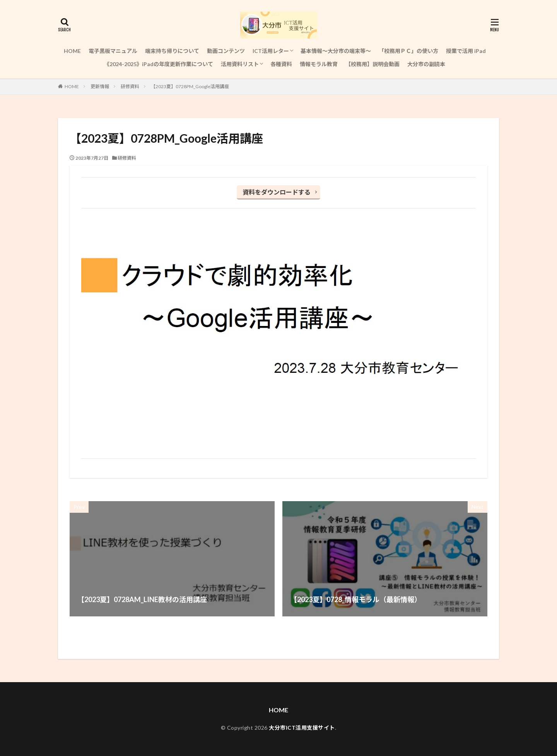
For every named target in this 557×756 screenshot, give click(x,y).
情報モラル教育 (319, 64)
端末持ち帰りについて (172, 51)
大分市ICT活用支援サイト (302, 728)
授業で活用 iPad (466, 51)
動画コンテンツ (226, 51)
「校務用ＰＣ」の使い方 (408, 51)
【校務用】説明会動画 (372, 64)
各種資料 (281, 64)
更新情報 (100, 86)
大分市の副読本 (426, 64)
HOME (72, 51)
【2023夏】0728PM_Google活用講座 (190, 86)
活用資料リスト (240, 64)
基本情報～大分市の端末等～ (336, 51)
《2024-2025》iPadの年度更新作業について (159, 64)
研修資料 (130, 86)
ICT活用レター (271, 51)
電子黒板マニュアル (113, 51)
